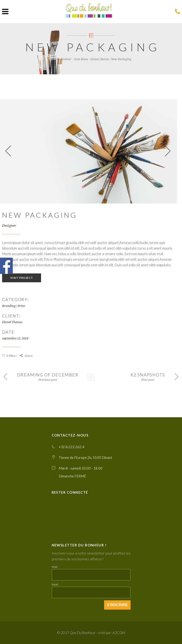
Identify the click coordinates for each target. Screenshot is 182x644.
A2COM (119, 633)
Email (55, 584)
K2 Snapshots (148, 375)
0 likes (9, 356)
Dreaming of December (48, 375)
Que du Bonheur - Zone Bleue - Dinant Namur (80, 59)
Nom (55, 567)
